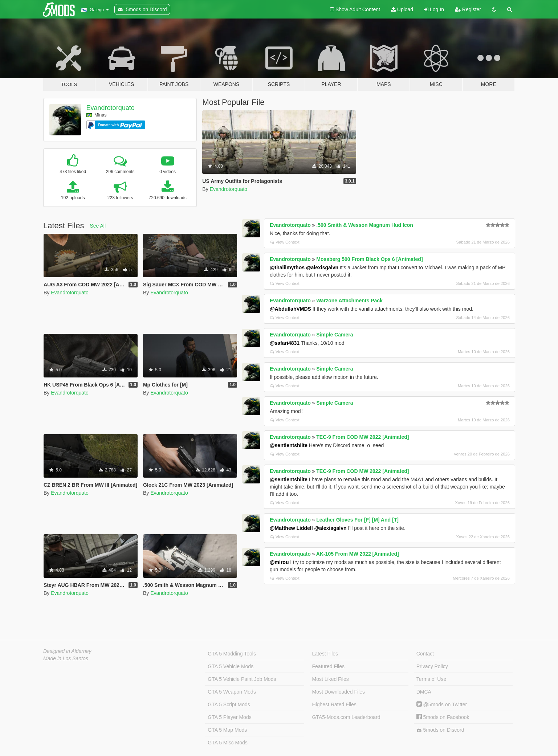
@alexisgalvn (322, 267)
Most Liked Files (331, 679)
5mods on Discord (440, 730)
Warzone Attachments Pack (349, 301)
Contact (425, 654)
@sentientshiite (289, 445)
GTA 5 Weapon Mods (232, 692)
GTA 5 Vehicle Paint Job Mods (242, 679)
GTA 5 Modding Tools (232, 654)
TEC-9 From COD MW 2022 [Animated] (363, 437)
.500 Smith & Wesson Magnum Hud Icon (365, 225)
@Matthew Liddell (291, 528)
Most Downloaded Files (339, 692)
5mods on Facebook (443, 717)
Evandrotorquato (111, 108)
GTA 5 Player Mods (229, 717)
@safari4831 (285, 343)
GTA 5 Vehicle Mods (231, 666)
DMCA (424, 692)
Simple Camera (335, 335)
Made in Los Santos (66, 658)
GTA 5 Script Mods (229, 704)
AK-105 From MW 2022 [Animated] (358, 554)
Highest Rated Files (334, 704)
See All (98, 226)
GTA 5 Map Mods (227, 730)
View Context (285, 242)
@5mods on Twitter (442, 704)
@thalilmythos (287, 267)
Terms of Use (431, 679)
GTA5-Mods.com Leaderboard (346, 717)
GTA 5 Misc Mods (227, 743)
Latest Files (325, 654)
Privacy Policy (432, 666)
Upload (402, 9)
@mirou (279, 562)
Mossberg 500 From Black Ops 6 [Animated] (369, 259)
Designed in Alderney (67, 651)
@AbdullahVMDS (290, 309)
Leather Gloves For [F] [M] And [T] (357, 520)
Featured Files (328, 666)
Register (468, 9)
